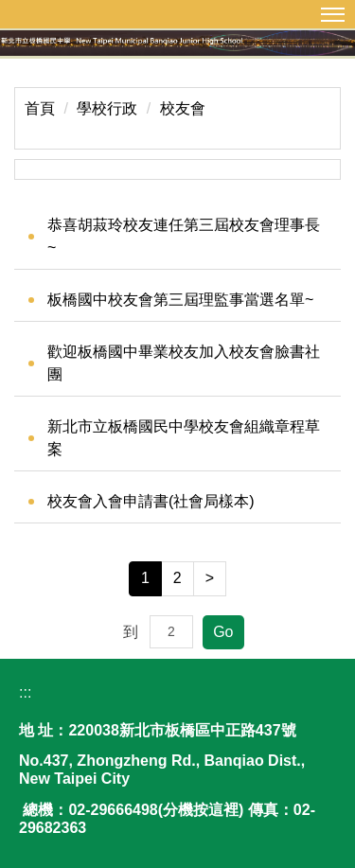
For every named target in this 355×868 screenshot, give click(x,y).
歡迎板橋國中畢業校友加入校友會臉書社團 (184, 363)
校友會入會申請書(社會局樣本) (151, 501)
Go (223, 632)
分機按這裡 (201, 810)
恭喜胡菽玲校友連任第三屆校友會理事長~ (184, 236)
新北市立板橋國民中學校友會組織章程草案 (184, 438)
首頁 (40, 108)
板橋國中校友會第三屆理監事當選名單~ (180, 300)
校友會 (183, 108)
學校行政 (107, 108)
